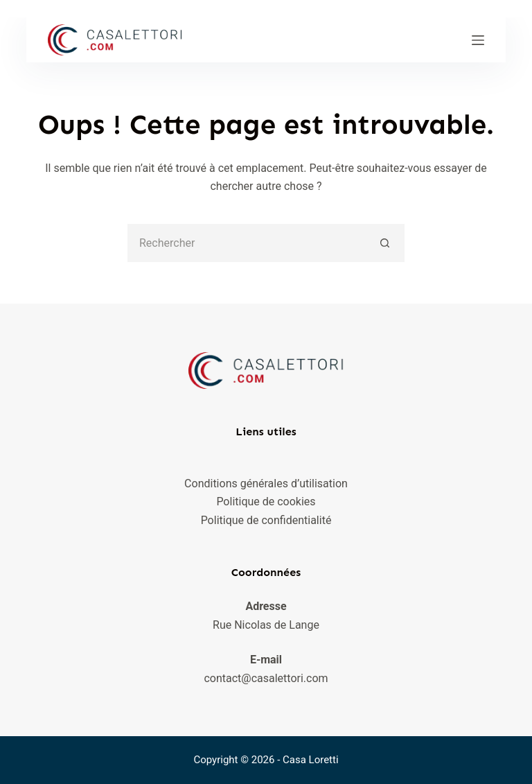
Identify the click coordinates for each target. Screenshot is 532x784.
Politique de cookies (266, 502)
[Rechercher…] (247, 243)
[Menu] (478, 40)
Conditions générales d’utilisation (266, 484)
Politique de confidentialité (266, 520)
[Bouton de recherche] (385, 243)
